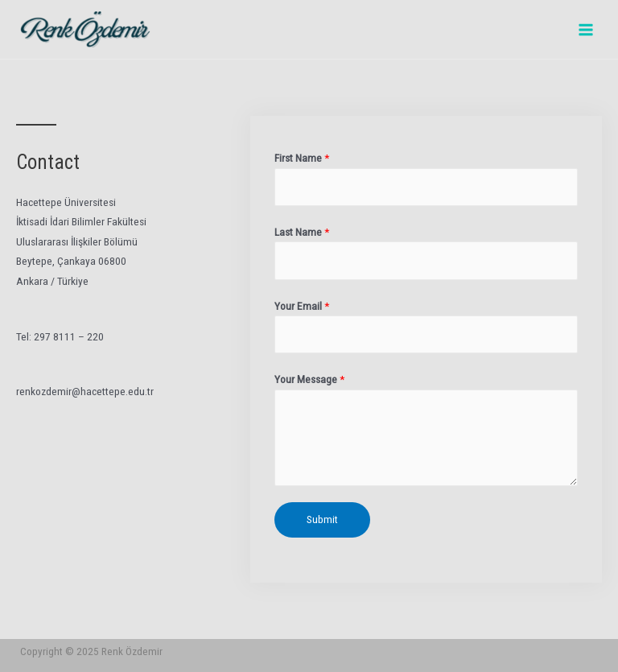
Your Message (309, 379)
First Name (302, 158)
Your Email (302, 306)
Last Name (302, 232)
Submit (322, 519)
